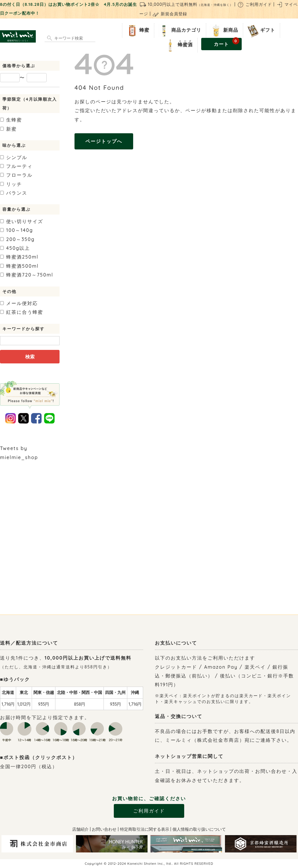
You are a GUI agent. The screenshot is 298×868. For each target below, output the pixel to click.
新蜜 (8, 129)
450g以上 (15, 248)
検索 (30, 357)
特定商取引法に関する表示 (145, 829)
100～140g (17, 230)
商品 (179, 31)
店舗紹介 (80, 829)
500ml (19, 266)
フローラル (16, 175)
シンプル (14, 157)
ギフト (260, 31)
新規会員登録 (170, 14)
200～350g (17, 239)
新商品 (223, 31)
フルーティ (16, 166)
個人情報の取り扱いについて (199, 829)
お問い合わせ (104, 829)
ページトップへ (104, 141)
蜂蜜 (137, 31)
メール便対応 (19, 303)
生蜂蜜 (11, 120)
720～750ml (27, 275)
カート (227, 42)
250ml (19, 257)
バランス (14, 193)
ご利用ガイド (254, 4)
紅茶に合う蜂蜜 (22, 312)
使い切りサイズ (22, 221)
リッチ (11, 184)
